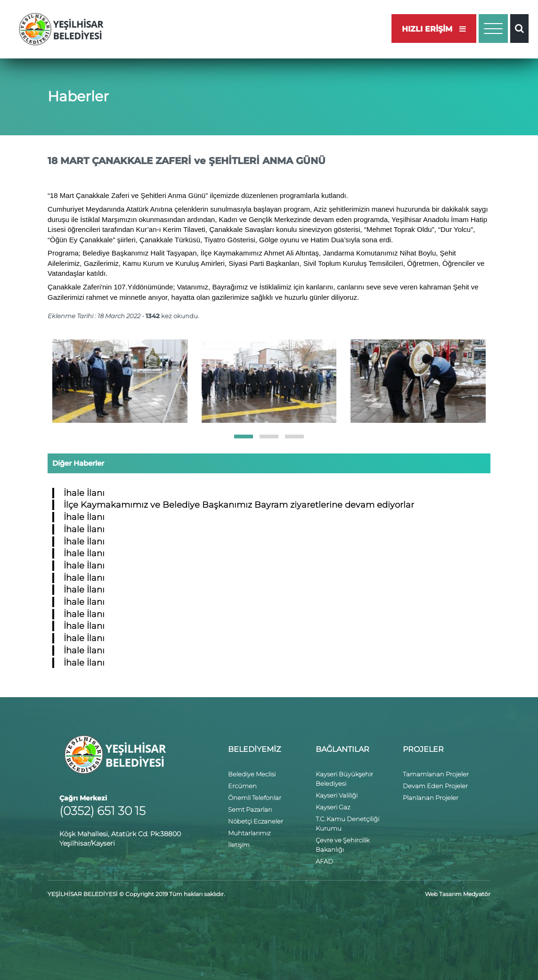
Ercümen (242, 786)
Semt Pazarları (250, 809)
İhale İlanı (84, 493)
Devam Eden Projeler (435, 786)
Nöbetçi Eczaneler (256, 821)
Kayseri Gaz (333, 807)
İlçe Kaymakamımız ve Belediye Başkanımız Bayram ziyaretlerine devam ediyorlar (239, 505)
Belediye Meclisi (252, 774)
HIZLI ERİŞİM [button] (434, 29)
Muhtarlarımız (249, 833)
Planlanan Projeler (431, 798)
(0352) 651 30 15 (102, 811)
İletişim (239, 845)
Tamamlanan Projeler (436, 774)
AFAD (324, 861)
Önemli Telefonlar (255, 798)
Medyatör (477, 894)
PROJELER (423, 749)
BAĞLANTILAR (342, 749)
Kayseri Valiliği (337, 795)
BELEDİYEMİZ (254, 749)
